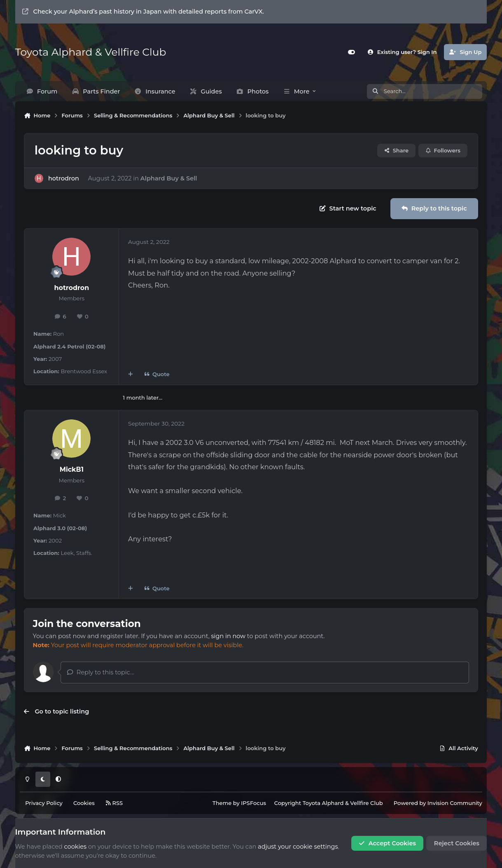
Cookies (84, 803)
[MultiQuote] (130, 374)
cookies (76, 847)
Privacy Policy (44, 803)
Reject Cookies (457, 843)
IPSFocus (253, 803)
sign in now (228, 636)
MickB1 (72, 469)
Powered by (438, 803)
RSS (114, 803)
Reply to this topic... (101, 672)
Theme (222, 803)
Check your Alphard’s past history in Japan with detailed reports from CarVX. (143, 12)
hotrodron (64, 178)
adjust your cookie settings (298, 847)
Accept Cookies (388, 843)
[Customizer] (351, 52)
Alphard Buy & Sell (169, 178)
